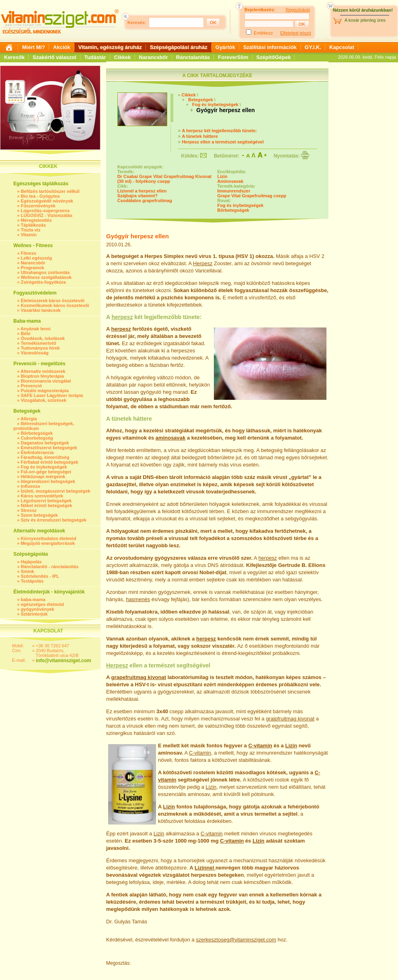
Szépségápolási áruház (179, 47)
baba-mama (33, 599)
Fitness (29, 253)
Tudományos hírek (40, 348)
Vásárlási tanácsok (41, 310)
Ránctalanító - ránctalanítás (50, 567)
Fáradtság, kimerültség (45, 457)
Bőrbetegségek (37, 433)
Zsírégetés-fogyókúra (43, 282)
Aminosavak (231, 181)
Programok (33, 268)
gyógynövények (38, 609)
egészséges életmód (42, 604)
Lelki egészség (37, 258)
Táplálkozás (33, 225)
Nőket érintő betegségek (47, 505)
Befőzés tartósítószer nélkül (50, 191)
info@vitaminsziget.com (64, 661)
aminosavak (170, 438)
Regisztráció (298, 10)
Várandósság (35, 353)
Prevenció (32, 386)
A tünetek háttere (200, 136)
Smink (28, 571)
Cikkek (123, 57)
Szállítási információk (270, 47)
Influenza (31, 486)
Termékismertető (39, 343)
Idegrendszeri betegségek (48, 481)
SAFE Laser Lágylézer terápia (52, 395)
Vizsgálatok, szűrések (44, 400)
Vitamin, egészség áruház (110, 47)
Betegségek (201, 100)
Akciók (62, 47)
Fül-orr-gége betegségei (46, 472)
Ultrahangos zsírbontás (45, 272)
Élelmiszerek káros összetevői (53, 301)
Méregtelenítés (36, 220)
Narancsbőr (154, 57)
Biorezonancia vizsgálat (46, 381)
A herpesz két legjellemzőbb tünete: (219, 131)
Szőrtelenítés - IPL (40, 576)
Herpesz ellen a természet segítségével (223, 142)
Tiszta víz (31, 230)
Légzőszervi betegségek (46, 501)
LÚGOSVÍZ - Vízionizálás (47, 215)
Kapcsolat (342, 47)
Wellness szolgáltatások (46, 277)
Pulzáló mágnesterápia (45, 391)
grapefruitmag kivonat (139, 677)
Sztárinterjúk (34, 614)
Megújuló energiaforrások (48, 543)
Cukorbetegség (37, 438)
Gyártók (225, 47)
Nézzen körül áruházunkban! (363, 10)
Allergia (29, 419)
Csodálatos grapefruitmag (145, 201)
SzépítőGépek (274, 57)
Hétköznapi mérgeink (43, 477)
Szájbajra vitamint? (137, 196)
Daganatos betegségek (45, 443)
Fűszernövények (38, 206)
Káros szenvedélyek (42, 496)
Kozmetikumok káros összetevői (55, 305)
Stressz (29, 510)
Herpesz (203, 263)
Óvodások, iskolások (43, 338)
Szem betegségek (39, 515)
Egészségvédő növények (47, 201)
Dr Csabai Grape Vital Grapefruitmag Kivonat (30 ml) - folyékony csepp (165, 179)
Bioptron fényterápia (43, 376)
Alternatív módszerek (43, 371)
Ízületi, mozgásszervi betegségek (56, 491)
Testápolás (32, 581)
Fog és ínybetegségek (44, 467)
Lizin (223, 176)
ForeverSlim (233, 57)
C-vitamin (260, 746)
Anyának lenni (36, 329)
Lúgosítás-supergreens (45, 211)
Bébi (26, 333)
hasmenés (138, 599)
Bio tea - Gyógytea (40, 196)
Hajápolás (31, 562)
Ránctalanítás (193, 57)
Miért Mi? (34, 47)
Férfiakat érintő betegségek (50, 462)
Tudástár (95, 57)
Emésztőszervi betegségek (49, 448)
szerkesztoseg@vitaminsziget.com (236, 940)
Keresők (14, 57)
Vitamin (29, 235)
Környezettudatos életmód (49, 538)
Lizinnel (205, 868)
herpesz (122, 317)
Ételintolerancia (37, 452)
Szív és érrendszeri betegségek (54, 520)
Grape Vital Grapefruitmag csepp (252, 196)
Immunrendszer (234, 191)
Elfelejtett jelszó (295, 33)
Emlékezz (263, 33)
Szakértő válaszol (54, 57)
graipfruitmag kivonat (290, 719)
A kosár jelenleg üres (365, 20)
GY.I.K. (313, 47)
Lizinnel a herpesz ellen (142, 191)
